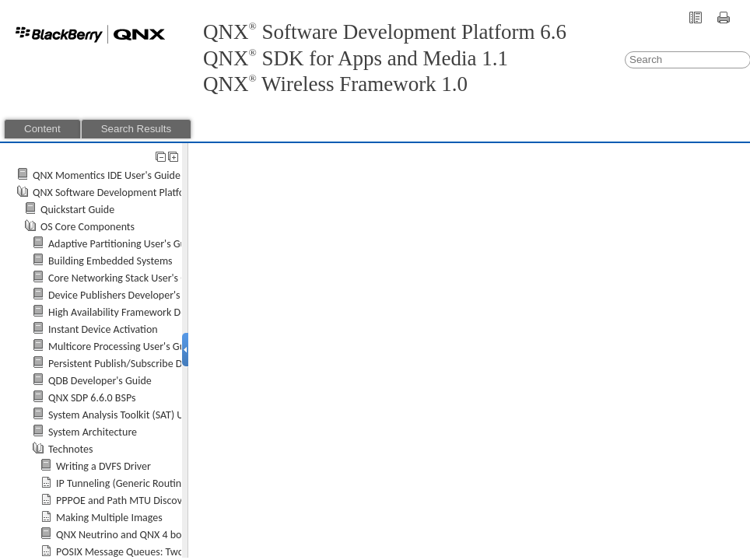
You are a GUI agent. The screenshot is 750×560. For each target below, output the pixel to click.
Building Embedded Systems (110, 261)
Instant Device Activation (103, 329)
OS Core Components (88, 227)
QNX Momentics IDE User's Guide (107, 175)
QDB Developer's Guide (100, 381)
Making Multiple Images (109, 518)
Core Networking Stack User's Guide (128, 278)
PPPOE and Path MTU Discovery (126, 500)
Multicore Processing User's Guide (124, 346)
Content (42, 129)
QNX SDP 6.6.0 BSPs (92, 398)
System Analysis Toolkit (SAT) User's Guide (140, 415)
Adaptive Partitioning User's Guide (124, 244)
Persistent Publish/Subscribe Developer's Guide (152, 364)
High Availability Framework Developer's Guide (151, 312)
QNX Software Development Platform (115, 192)
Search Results (136, 129)
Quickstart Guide (77, 210)
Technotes (71, 449)
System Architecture (93, 432)
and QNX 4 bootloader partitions (160, 535)
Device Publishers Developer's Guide (128, 295)
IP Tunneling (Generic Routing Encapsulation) (155, 483)
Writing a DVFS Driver (103, 466)
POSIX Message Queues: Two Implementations (159, 552)
